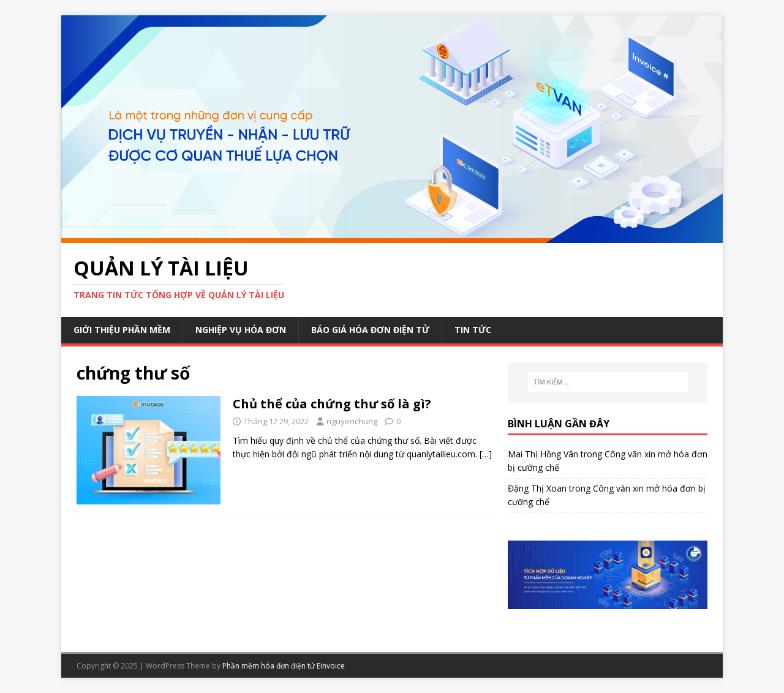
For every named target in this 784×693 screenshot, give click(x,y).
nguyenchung (352, 421)
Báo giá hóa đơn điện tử (370, 330)
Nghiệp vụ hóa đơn (241, 330)
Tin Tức (473, 330)
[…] (486, 454)
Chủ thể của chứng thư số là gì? (332, 404)
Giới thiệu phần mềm (122, 330)
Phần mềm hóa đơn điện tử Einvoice (284, 666)
